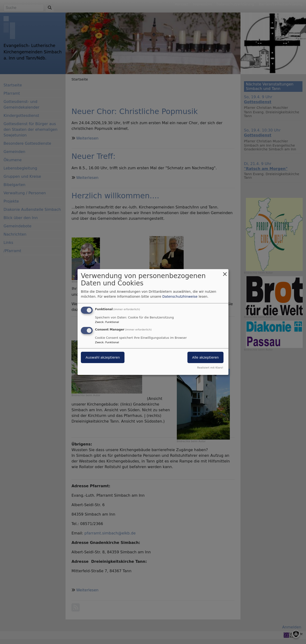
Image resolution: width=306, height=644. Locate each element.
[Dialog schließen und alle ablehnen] (225, 272)
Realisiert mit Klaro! (210, 368)
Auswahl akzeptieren (103, 357)
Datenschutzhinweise (180, 297)
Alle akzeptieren (205, 357)
